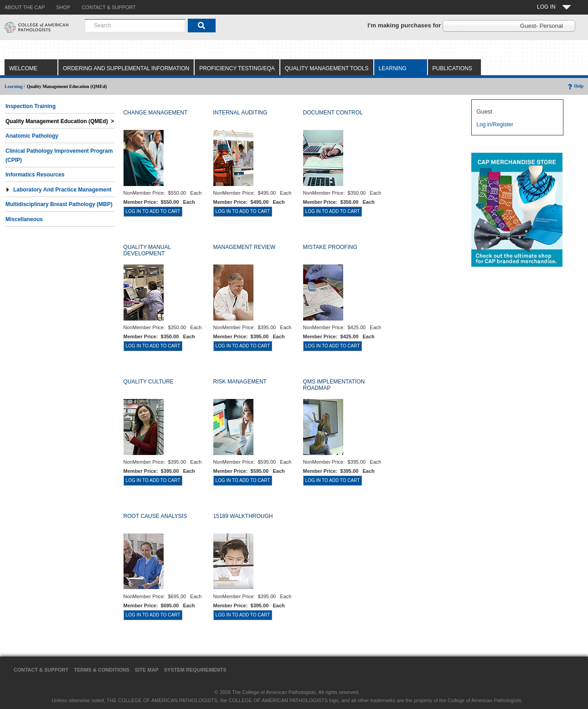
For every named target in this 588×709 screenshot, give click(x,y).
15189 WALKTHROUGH (243, 516)
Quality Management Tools (327, 68)
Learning (393, 68)
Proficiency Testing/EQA (237, 68)
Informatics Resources (35, 175)
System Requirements (195, 670)
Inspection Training (31, 106)
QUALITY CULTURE (149, 382)
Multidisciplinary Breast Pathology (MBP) (59, 204)
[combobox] (135, 26)
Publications (452, 68)
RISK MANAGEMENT (240, 382)
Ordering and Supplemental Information (126, 68)
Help (575, 86)
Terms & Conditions (102, 670)
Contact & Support (41, 670)
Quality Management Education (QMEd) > (60, 121)
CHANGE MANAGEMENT (156, 113)
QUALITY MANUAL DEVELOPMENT (147, 250)
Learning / (15, 86)
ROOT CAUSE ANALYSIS (155, 516)
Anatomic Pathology (32, 136)
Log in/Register (495, 124)
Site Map (147, 670)
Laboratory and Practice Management (59, 190)
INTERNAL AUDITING (240, 113)
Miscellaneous (24, 219)
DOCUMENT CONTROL (333, 113)
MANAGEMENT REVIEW (244, 247)
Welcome (23, 68)
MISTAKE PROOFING (330, 247)
